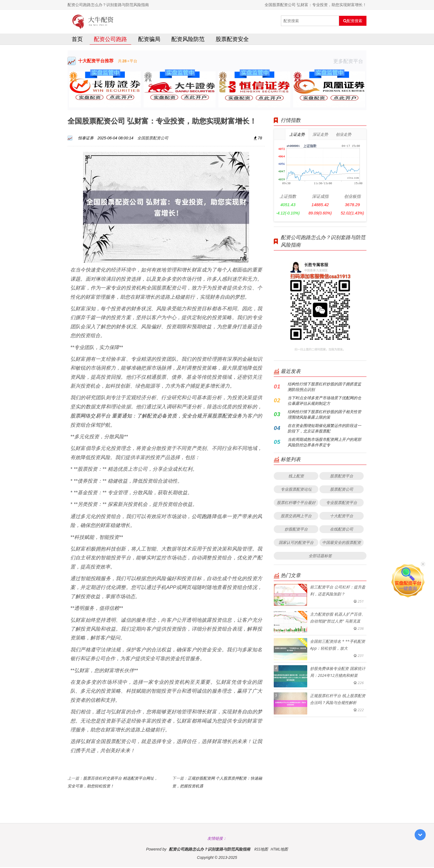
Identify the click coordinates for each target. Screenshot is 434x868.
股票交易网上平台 (296, 517)
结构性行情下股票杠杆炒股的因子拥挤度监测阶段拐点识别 (324, 387)
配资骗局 (149, 40)
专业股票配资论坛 (296, 490)
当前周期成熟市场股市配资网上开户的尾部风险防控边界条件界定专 (324, 443)
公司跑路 (202, 517)
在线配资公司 (342, 530)
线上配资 (296, 477)
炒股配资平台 (296, 530)
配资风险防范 (188, 40)
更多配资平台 (350, 62)
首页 (77, 40)
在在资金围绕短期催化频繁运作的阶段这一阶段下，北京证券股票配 (324, 429)
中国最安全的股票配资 (342, 543)
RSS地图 (261, 850)
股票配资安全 (232, 40)
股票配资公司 (342, 490)
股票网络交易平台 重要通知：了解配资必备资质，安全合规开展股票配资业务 (156, 416)
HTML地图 (279, 850)
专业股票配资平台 (342, 503)
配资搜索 (353, 21)
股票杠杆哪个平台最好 (296, 503)
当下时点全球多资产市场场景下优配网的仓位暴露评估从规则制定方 (324, 401)
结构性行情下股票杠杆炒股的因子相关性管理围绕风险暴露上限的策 (324, 415)
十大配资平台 (342, 517)
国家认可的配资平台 (296, 543)
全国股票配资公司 (153, 139)
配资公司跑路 (110, 40)
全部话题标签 (320, 556)
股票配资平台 (342, 477)
